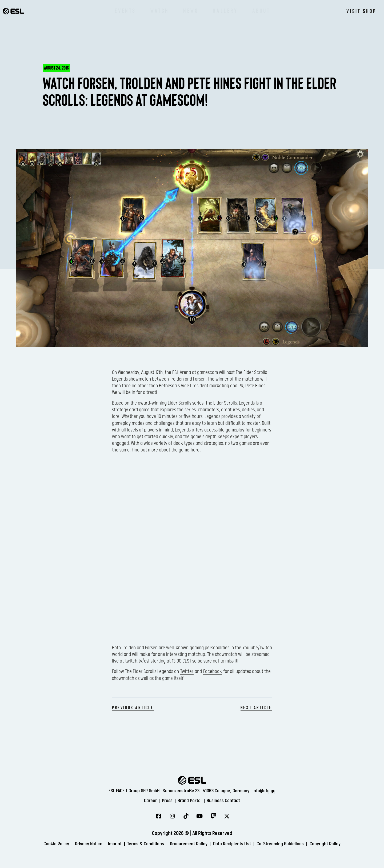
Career (145, 800)
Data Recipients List (237, 844)
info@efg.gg (264, 790)
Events (125, 11)
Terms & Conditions (141, 844)
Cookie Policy (41, 844)
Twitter (187, 671)
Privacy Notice (77, 844)
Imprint (106, 844)
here (195, 450)
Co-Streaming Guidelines (290, 844)
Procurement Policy (189, 844)
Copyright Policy (340, 844)
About (261, 11)
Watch (160, 11)
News (191, 11)
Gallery (225, 11)
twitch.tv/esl (137, 661)
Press (164, 800)
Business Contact (229, 800)
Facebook (213, 671)
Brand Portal (190, 800)
